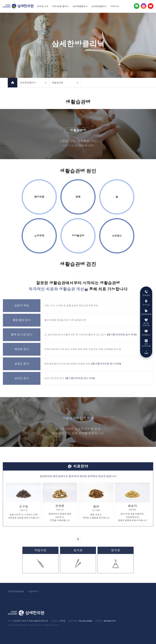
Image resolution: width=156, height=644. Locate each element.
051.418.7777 (110, 621)
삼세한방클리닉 (99, 6)
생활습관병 (57, 83)
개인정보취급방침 (16, 591)
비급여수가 (33, 591)
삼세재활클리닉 (80, 6)
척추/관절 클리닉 (60, 6)
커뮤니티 (115, 6)
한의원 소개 (43, 6)
